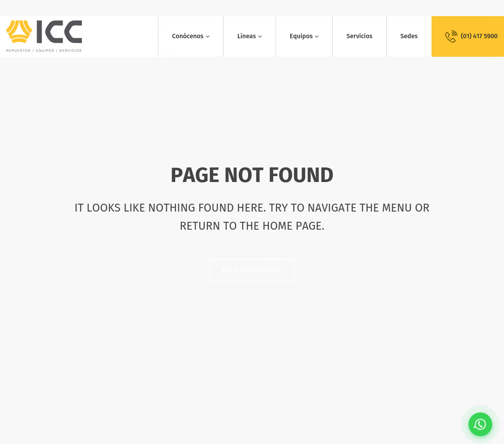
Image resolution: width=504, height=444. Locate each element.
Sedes (409, 36)
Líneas (247, 36)
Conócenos (188, 36)
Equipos (301, 36)
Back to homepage (252, 270)
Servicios (359, 36)
